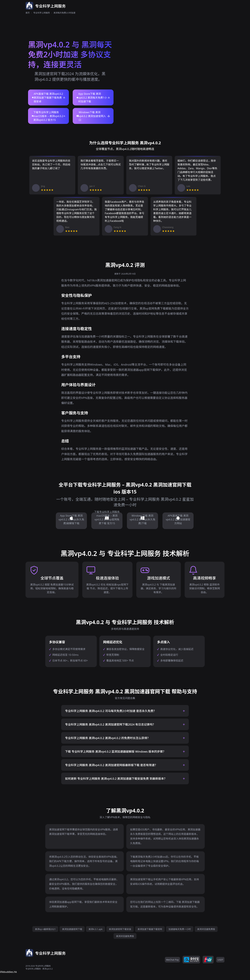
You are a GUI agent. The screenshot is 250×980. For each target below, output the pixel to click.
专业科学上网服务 (42, 13)
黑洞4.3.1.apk (95, 929)
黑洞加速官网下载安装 (120, 929)
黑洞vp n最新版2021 (45, 929)
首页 (28, 13)
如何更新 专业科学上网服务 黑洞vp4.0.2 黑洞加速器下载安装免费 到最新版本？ (116, 779)
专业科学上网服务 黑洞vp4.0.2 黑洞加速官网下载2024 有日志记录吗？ (110, 724)
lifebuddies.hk (8, 972)
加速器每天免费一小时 (180, 929)
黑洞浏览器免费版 (206, 929)
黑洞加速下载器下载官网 (150, 929)
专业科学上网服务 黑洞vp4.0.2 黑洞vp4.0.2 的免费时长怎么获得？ (108, 738)
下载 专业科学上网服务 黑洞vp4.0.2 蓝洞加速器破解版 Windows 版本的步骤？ (115, 751)
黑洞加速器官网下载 (72, 929)
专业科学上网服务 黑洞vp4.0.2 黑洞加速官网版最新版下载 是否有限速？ (111, 765)
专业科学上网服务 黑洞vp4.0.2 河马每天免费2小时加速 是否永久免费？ (111, 711)
